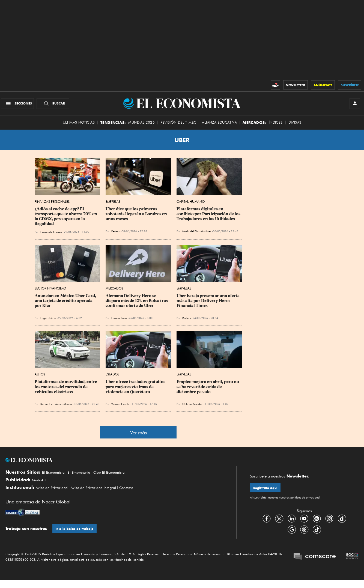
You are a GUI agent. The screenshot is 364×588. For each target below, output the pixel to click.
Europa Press (119, 322)
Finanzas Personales (52, 205)
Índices (276, 126)
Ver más (138, 436)
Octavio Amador (193, 408)
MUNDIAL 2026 (141, 126)
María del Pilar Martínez (197, 235)
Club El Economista (120, 476)
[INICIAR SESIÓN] (353, 105)
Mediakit (40, 485)
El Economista (55, 476)
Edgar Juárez (48, 322)
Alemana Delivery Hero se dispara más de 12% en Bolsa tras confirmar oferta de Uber (137, 305)
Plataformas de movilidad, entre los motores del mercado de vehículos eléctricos (66, 390)
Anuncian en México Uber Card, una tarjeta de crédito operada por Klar (66, 305)
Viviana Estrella (120, 408)
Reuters (116, 235)
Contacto (142, 494)
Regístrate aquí (267, 492)
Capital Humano (191, 205)
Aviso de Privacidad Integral (104, 494)
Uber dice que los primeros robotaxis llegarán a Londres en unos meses (137, 218)
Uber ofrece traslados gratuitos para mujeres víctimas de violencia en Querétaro (136, 390)
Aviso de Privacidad (55, 494)
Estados (112, 378)
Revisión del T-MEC (178, 126)
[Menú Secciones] (20, 105)
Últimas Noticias (79, 126)
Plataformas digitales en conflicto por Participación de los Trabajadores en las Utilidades (209, 218)
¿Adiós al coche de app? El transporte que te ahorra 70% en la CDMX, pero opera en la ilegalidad (66, 220)
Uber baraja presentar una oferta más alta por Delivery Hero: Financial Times (208, 305)
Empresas (113, 205)
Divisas (295, 126)
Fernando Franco (51, 235)
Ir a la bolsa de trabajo (76, 536)
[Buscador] (56, 105)
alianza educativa (219, 126)
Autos (40, 378)
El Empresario (85, 476)
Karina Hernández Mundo (56, 408)
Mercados (114, 292)
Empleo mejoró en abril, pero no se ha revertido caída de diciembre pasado (208, 390)
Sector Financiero (50, 292)
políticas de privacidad (305, 502)
